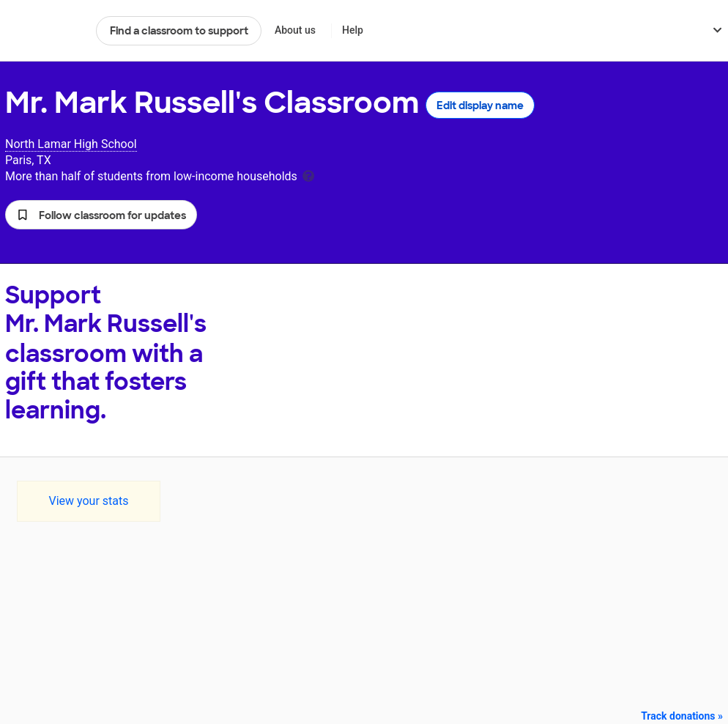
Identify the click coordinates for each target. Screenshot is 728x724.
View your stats (88, 501)
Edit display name (480, 106)
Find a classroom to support (179, 31)
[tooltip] (308, 175)
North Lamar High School (71, 144)
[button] (101, 215)
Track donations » (682, 716)
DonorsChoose (44, 31)
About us (295, 30)
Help (353, 30)
